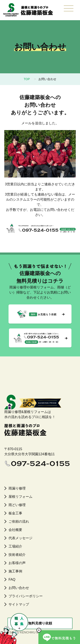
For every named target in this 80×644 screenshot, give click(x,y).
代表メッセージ (20, 538)
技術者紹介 (17, 555)
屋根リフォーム (20, 497)
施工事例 (15, 571)
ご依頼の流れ (19, 521)
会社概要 (15, 530)
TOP (27, 79)
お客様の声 (17, 563)
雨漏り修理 (17, 488)
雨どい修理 (17, 505)
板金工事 (15, 513)
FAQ (12, 579)
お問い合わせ (19, 588)
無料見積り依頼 (40, 623)
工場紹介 (15, 546)
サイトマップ (19, 604)
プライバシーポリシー (26, 596)
